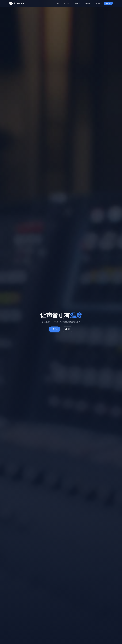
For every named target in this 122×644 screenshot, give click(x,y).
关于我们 (67, 3)
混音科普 (77, 3)
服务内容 (87, 3)
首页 (58, 3)
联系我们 (108, 3)
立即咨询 (54, 330)
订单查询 (97, 3)
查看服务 (67, 330)
